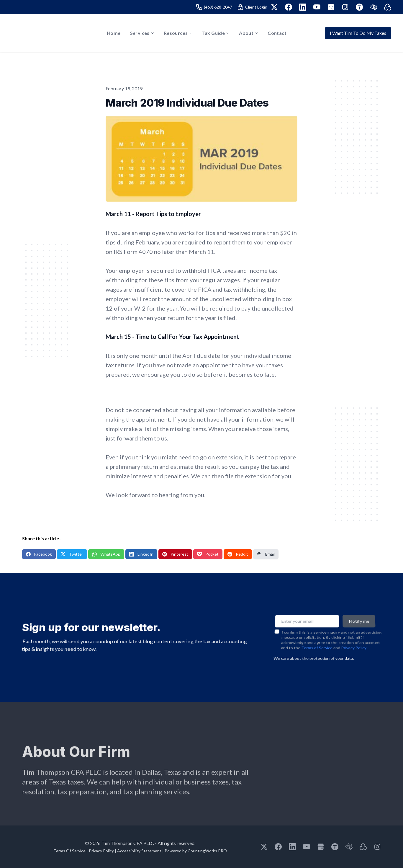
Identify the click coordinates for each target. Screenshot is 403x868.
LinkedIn (141, 554)
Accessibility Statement (139, 851)
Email (266, 554)
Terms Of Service (69, 851)
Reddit (238, 554)
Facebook (39, 554)
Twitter (72, 554)
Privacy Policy (354, 643)
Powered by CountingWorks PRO (196, 851)
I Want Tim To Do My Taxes (358, 33)
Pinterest (175, 554)
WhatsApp (106, 554)
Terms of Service (317, 643)
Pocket (208, 554)
